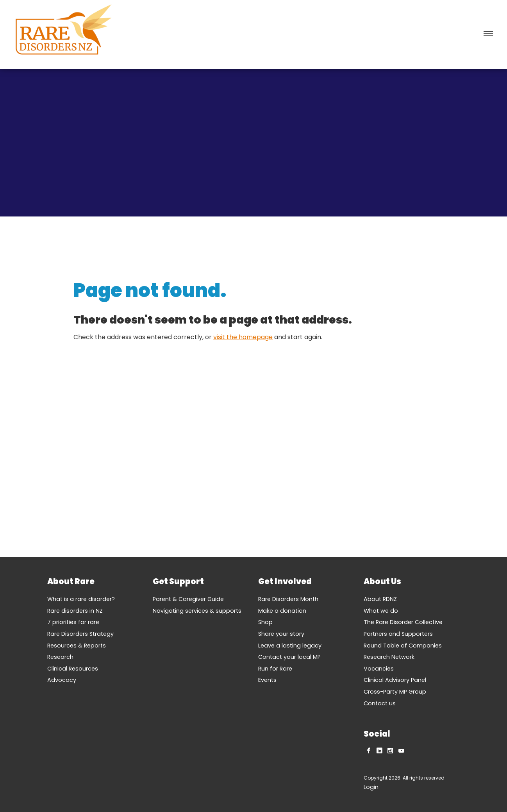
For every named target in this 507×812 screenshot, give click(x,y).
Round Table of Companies (403, 646)
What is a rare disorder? (81, 599)
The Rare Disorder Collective (403, 622)
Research (60, 657)
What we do (381, 611)
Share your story (281, 634)
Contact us (380, 703)
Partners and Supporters (398, 634)
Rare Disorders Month (288, 599)
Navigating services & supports (197, 611)
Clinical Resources (73, 669)
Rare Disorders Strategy (80, 634)
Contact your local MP (289, 657)
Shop (265, 622)
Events (267, 680)
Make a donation (282, 611)
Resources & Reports (77, 646)
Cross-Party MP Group (395, 692)
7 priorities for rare (73, 622)
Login (371, 787)
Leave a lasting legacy (290, 646)
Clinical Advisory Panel (395, 680)
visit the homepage (243, 337)
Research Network (389, 657)
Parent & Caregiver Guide (188, 599)
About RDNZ (380, 599)
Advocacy (62, 680)
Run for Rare (275, 669)
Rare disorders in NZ (75, 611)
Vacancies (379, 669)
